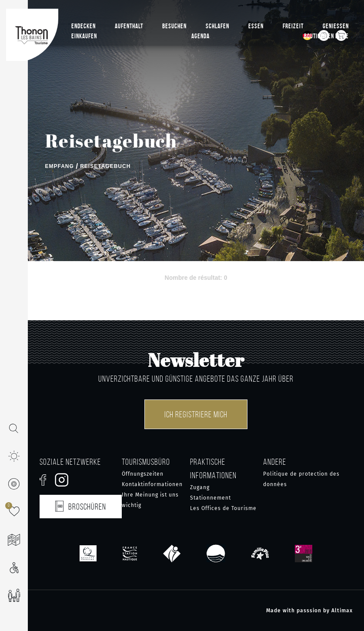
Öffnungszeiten (143, 474)
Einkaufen (84, 36)
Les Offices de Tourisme (223, 508)
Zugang (200, 487)
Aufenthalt (129, 26)
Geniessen (336, 26)
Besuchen (174, 26)
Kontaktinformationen (152, 484)
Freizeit (293, 26)
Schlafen (217, 26)
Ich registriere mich (196, 414)
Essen (256, 26)
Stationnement (210, 498)
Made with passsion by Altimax (309, 611)
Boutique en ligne (326, 36)
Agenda (200, 36)
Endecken (83, 26)
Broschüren (81, 505)
